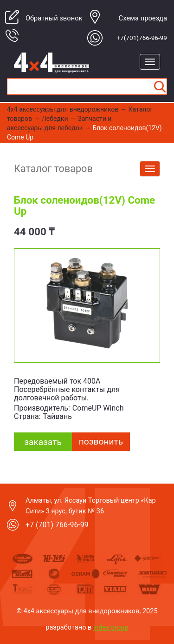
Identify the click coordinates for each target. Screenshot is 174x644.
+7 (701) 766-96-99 (57, 525)
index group (111, 627)
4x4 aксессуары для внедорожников (63, 109)
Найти (160, 86)
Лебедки (55, 119)
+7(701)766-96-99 (142, 38)
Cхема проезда (143, 18)
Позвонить (101, 442)
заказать (43, 442)
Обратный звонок (54, 18)
